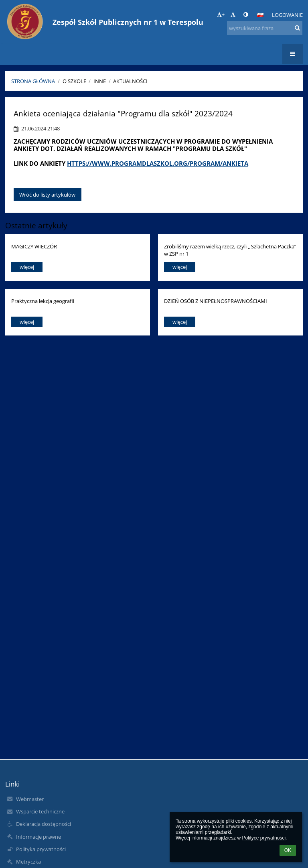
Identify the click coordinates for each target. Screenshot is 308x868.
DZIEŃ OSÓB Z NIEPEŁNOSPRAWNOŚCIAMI (216, 301)
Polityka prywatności (41, 849)
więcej (27, 267)
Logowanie (287, 15)
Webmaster (30, 799)
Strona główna (33, 81)
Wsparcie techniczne (40, 811)
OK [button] (288, 850)
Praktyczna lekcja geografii (43, 301)
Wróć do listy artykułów (47, 195)
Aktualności (130, 81)
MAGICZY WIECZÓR (34, 246)
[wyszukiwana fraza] (265, 28)
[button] (260, 15)
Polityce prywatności (264, 838)
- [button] (234, 14)
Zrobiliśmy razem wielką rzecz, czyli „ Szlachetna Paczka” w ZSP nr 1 (230, 250)
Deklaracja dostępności (44, 824)
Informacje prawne (38, 837)
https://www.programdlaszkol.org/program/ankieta (158, 163)
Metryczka (28, 862)
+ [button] (221, 14)
